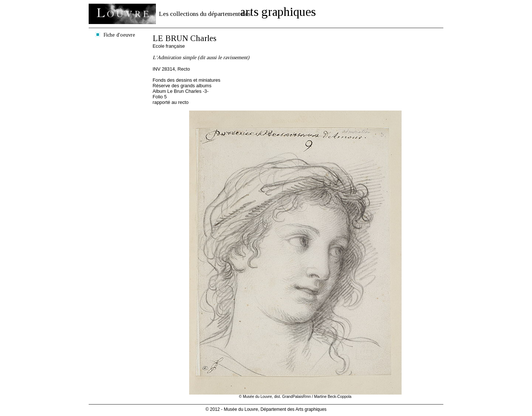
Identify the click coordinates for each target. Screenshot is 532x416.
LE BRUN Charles (185, 38)
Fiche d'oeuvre (119, 35)
